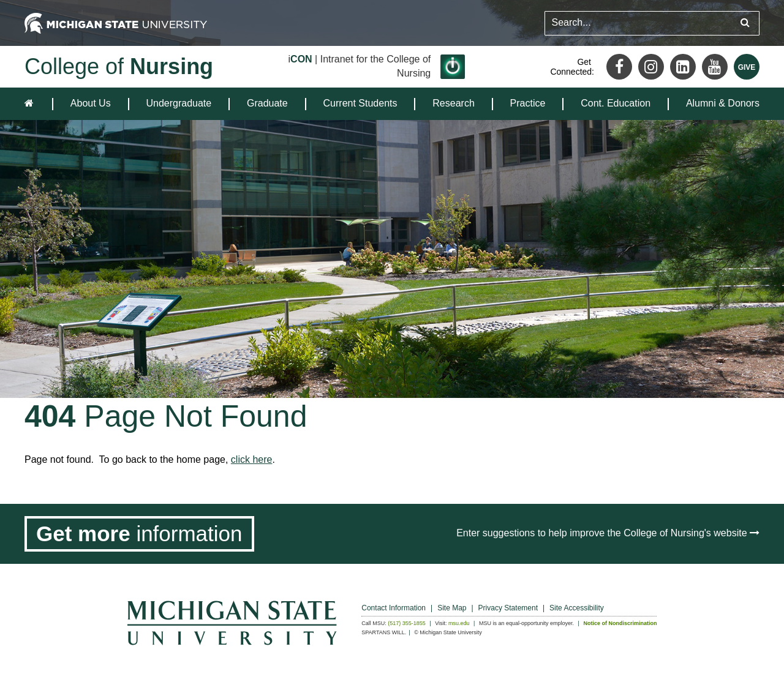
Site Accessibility (577, 608)
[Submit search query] (745, 23)
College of (119, 66)
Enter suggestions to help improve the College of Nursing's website (608, 533)
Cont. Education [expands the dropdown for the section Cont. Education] (616, 103)
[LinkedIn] (683, 67)
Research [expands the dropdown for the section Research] (453, 103)
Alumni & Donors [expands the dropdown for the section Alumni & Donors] (723, 103)
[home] (32, 104)
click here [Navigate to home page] (252, 459)
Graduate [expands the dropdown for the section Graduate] (267, 103)
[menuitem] (91, 104)
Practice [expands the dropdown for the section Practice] (528, 103)
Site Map (452, 608)
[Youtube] (715, 67)
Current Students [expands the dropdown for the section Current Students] (360, 103)
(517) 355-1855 (407, 623)
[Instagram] (651, 67)
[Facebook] (619, 67)
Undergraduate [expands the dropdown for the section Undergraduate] (179, 103)
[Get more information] (139, 534)
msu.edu (459, 623)
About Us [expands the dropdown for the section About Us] (91, 103)
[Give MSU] (747, 67)
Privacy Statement (508, 608)
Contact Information (394, 608)
